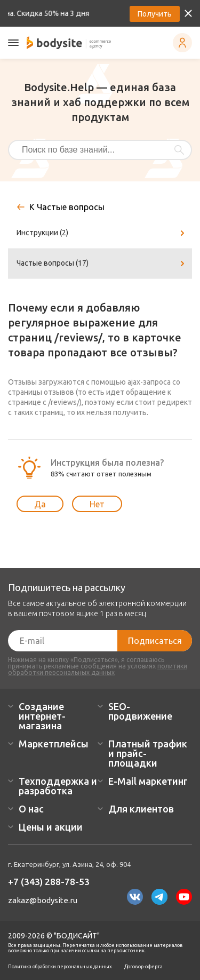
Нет (97, 504)
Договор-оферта (143, 967)
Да (40, 504)
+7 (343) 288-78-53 (49, 882)
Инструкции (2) (102, 233)
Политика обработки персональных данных (60, 967)
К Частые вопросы (67, 207)
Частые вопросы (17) (102, 264)
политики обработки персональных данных (98, 669)
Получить (155, 14)
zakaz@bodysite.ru (43, 900)
